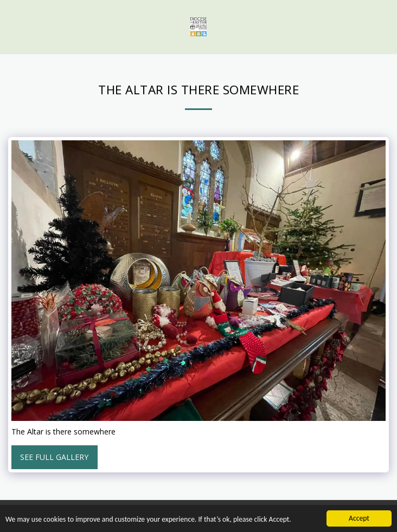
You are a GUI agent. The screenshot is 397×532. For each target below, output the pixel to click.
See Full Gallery (54, 457)
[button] (12, 26)
